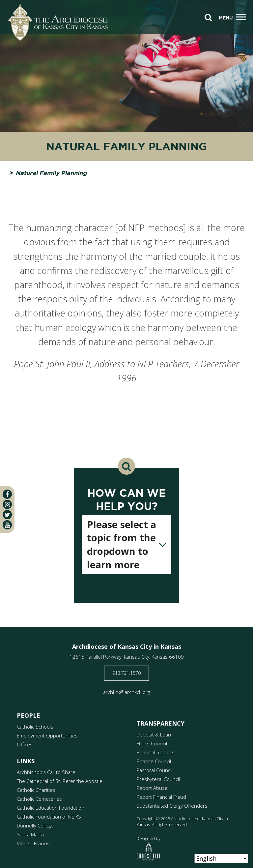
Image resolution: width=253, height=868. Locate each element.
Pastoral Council (154, 770)
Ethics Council (152, 743)
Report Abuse (152, 788)
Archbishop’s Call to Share (46, 772)
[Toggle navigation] (241, 17)
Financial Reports (155, 752)
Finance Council (154, 761)
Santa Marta (30, 834)
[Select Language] (221, 858)
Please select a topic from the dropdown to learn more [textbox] (122, 544)
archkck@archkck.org (126, 692)
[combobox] (126, 545)
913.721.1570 (126, 673)
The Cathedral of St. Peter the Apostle (60, 781)
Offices (25, 744)
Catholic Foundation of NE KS (49, 817)
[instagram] (7, 504)
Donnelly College (35, 825)
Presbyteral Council (158, 779)
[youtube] (7, 525)
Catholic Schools (35, 727)
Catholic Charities (36, 790)
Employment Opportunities (47, 735)
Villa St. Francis (33, 843)
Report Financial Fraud (161, 797)
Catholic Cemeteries (39, 799)
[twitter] (7, 515)
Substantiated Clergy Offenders (172, 806)
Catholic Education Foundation (51, 808)
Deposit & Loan (154, 734)
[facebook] (7, 494)
